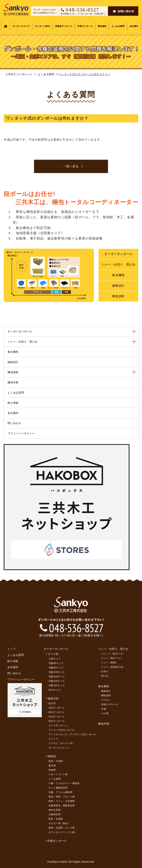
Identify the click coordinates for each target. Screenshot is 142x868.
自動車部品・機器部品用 (62, 806)
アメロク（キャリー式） (62, 743)
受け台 (105, 676)
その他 (105, 713)
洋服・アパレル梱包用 (60, 792)
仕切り (105, 671)
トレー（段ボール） (112, 658)
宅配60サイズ (56, 663)
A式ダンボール (57, 708)
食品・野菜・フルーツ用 (62, 797)
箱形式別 (53, 698)
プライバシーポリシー (21, 433)
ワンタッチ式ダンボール (62, 730)
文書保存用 (55, 814)
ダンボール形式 (42, 26)
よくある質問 (118, 26)
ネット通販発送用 (58, 788)
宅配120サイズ (57, 677)
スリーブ (53, 739)
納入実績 (13, 403)
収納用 (52, 770)
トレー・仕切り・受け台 (118, 264)
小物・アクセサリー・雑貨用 (64, 783)
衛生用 (52, 766)
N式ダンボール (57, 721)
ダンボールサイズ (21, 26)
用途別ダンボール (64, 26)
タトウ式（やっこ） (59, 726)
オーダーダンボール (118, 254)
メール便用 (55, 779)
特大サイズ (55, 690)
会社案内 (134, 26)
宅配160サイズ (57, 686)
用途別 (52, 756)
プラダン (106, 700)
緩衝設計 (118, 286)
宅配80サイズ (56, 668)
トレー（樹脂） (110, 663)
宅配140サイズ (57, 681)
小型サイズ (55, 659)
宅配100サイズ (57, 672)
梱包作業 (13, 382)
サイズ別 (53, 654)
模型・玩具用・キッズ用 (62, 828)
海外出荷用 (55, 810)
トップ (11, 649)
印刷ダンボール (85, 26)
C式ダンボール (57, 717)
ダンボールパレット (59, 748)
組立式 (52, 703)
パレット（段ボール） (113, 654)
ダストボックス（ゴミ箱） (63, 832)
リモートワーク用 (58, 774)
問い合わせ (14, 423)
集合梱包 (118, 275)
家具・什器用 (56, 761)
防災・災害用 (56, 819)
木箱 (104, 709)
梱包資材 (102, 26)
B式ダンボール (57, 712)
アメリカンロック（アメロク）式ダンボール (72, 734)
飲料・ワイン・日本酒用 (62, 801)
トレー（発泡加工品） (113, 667)
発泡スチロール (110, 704)
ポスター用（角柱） (59, 823)
